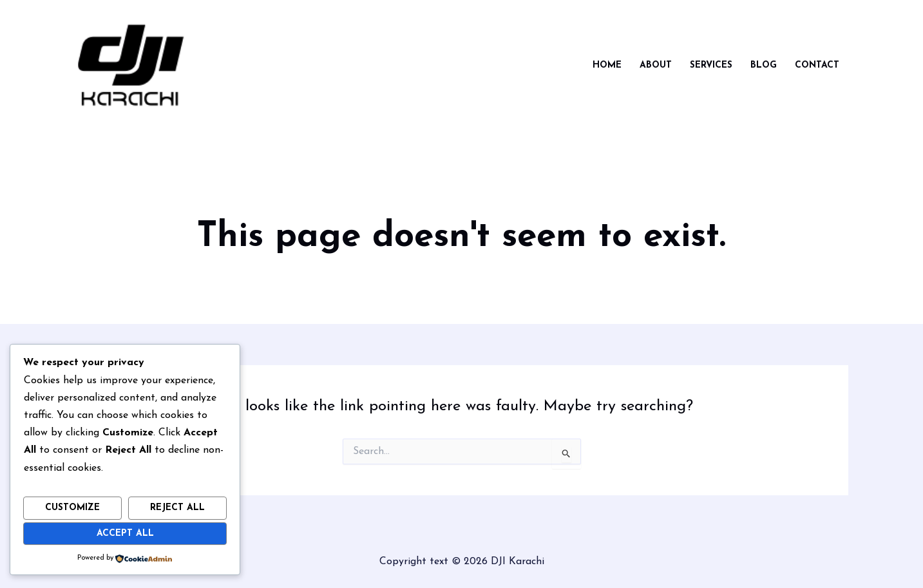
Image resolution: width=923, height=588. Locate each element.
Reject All (177, 508)
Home (607, 65)
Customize (72, 508)
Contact (817, 65)
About (656, 65)
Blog (764, 65)
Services (711, 65)
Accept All (125, 534)
